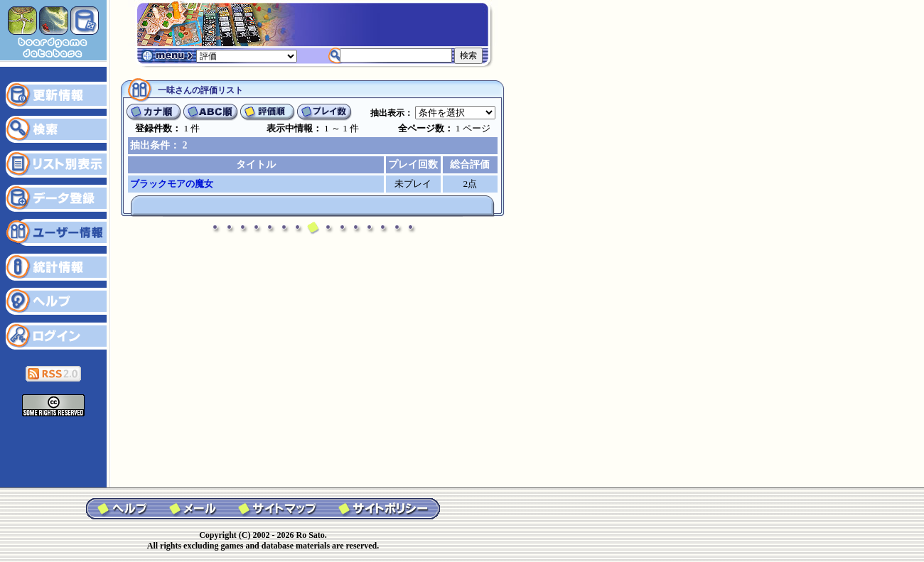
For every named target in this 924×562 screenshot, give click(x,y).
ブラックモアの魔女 (172, 184)
